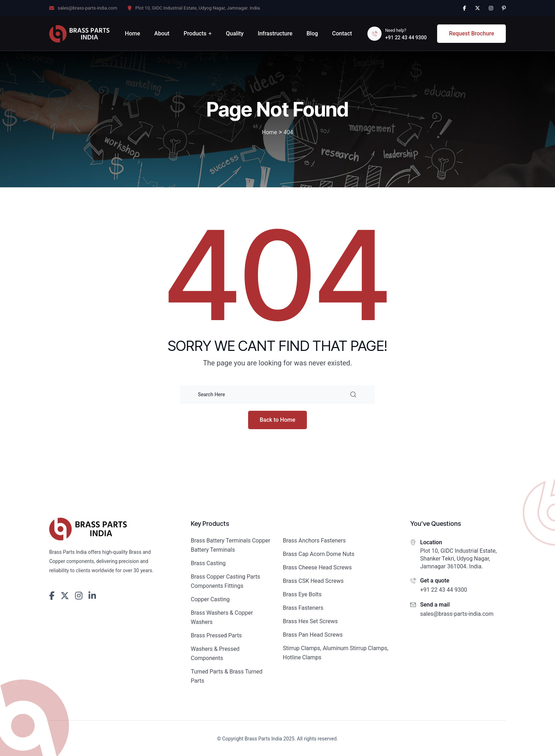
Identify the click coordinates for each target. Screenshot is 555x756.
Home (133, 33)
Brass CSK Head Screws (313, 581)
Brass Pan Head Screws (313, 635)
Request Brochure (471, 33)
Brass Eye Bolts (302, 594)
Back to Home (278, 420)
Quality (235, 33)
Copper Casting (210, 599)
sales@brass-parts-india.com (87, 8)
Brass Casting (208, 563)
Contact (342, 33)
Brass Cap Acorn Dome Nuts (319, 554)
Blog (312, 33)
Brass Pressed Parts (216, 635)
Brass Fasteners (303, 608)
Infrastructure (275, 33)
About (162, 33)
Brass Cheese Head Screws (317, 567)
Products (195, 33)
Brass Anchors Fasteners (314, 541)
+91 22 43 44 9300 (406, 38)
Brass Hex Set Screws (310, 621)
